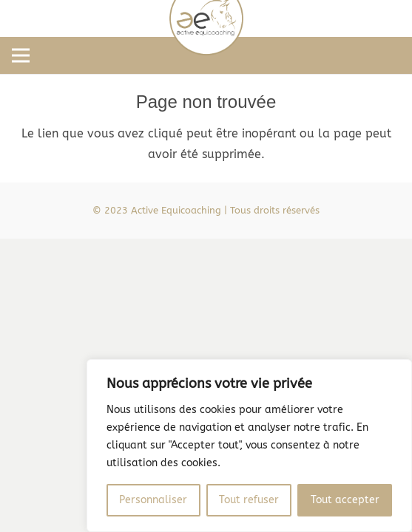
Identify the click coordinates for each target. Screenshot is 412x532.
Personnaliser (153, 500)
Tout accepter (345, 500)
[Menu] (21, 55)
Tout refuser (249, 500)
